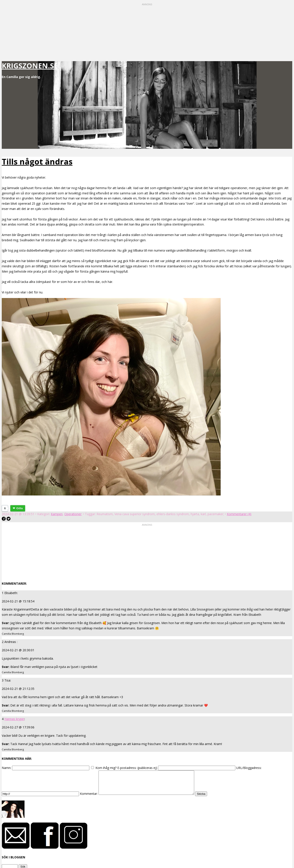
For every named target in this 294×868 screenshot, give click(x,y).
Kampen (57, 514)
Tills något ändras (37, 162)
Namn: (6, 768)
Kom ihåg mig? (106, 768)
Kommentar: (89, 798)
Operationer (73, 514)
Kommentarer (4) (239, 514)
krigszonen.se (30, 66)
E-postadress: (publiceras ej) (137, 768)
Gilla (19, 508)
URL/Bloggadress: (249, 768)
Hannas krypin (14, 719)
